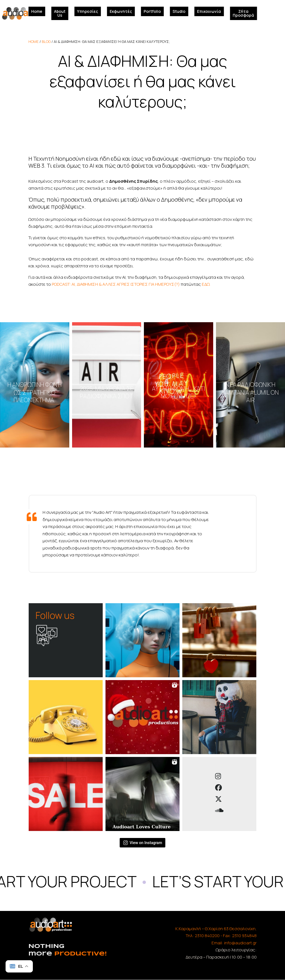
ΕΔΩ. (206, 284)
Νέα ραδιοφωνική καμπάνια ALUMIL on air (250, 392)
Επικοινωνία (209, 11)
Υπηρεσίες (88, 11)
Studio (179, 11)
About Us (60, 13)
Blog (46, 41)
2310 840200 (207, 936)
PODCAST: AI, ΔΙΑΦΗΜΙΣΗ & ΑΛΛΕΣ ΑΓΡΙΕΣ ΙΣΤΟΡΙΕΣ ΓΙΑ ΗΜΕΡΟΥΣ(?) (116, 284)
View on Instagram (143, 843)
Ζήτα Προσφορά (243, 13)
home (34, 41)
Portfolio (152, 11)
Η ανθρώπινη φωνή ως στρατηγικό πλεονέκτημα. (35, 392)
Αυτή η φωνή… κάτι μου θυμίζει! (179, 392)
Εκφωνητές (121, 11)
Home (37, 11)
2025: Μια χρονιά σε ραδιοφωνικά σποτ (106, 392)
